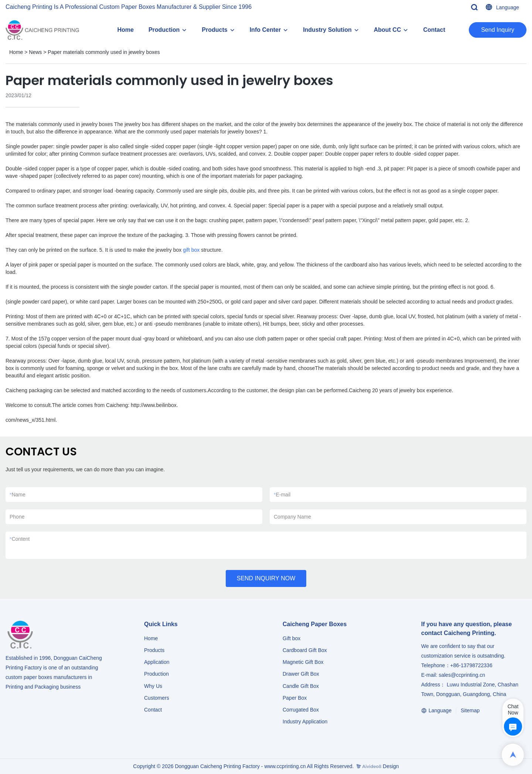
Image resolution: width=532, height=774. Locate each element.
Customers (157, 698)
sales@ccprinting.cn (462, 675)
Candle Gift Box (301, 686)
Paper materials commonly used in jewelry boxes (104, 52)
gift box (191, 250)
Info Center (265, 30)
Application (157, 662)
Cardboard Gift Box (305, 650)
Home (125, 30)
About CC (388, 30)
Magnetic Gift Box (303, 662)
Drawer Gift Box (301, 674)
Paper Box (295, 698)
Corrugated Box (301, 710)
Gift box (291, 638)
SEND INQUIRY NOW (266, 578)
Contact (434, 30)
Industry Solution (327, 30)
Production (164, 30)
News (35, 52)
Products (214, 30)
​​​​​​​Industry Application (305, 722)
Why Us (153, 686)
